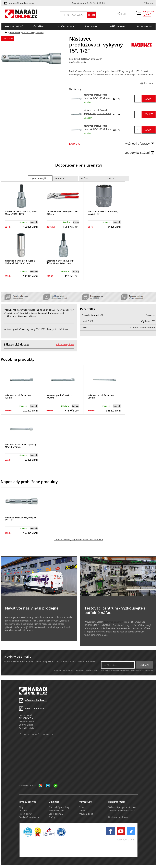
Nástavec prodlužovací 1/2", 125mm (19, 396)
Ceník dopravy (56, 814)
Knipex (76, 222)
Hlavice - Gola (28, 33)
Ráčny (84, 178)
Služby (52, 817)
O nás (81, 807)
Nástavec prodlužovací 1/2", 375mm (60, 396)
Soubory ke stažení (139, 153)
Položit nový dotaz (65, 344)
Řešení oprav (25, 814)
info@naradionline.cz (36, 700)
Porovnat (149, 83)
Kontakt (82, 811)
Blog (21, 807)
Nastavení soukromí (118, 817)
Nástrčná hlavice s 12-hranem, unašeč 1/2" (103, 213)
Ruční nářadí (15, 33)
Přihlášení (148, 3)
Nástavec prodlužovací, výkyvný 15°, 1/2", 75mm (21, 446)
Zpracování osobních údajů (122, 811)
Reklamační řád (56, 811)
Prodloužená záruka (29, 817)
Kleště (110, 178)
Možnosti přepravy (139, 144)
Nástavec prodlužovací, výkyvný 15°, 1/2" (21, 519)
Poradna (23, 811)
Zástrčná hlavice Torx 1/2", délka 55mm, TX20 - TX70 (21, 213)
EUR (123, 14)
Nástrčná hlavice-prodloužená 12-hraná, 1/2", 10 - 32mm (20, 262)
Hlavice (60, 178)
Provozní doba (86, 814)
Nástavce (40, 33)
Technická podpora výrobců (122, 807)
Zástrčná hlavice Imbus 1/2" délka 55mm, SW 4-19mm (60, 262)
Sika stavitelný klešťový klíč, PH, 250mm (62, 213)
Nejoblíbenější (38, 178)
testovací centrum (114, 622)
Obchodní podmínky (59, 807)
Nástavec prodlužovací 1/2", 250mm (102, 396)
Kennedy (82, 62)
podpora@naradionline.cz (21, 3)
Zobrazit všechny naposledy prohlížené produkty (78, 540)
